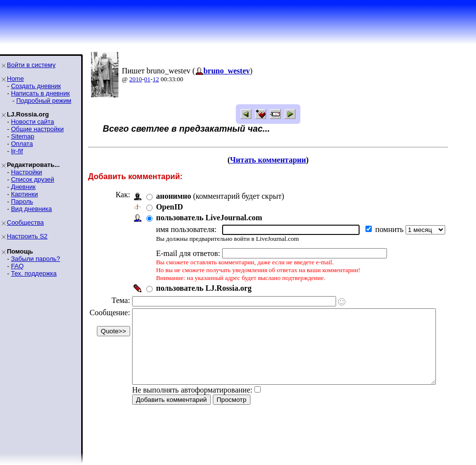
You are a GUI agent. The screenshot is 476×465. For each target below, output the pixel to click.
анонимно (174, 196)
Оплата (22, 144)
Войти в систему (31, 65)
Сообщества (25, 222)
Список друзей (32, 179)
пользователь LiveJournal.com (209, 218)
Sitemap (23, 136)
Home (15, 79)
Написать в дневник (40, 93)
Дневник (23, 187)
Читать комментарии (281, 160)
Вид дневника (31, 209)
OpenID (170, 207)
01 (147, 79)
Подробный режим (44, 101)
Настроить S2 (27, 236)
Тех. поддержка (34, 273)
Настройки (26, 172)
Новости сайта (32, 122)
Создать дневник (36, 86)
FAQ (17, 266)
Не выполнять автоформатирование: (192, 405)
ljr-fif (17, 151)
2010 (136, 79)
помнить (390, 229)
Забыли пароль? (35, 259)
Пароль (22, 201)
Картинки (24, 194)
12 (156, 79)
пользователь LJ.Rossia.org (204, 288)
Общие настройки (37, 129)
